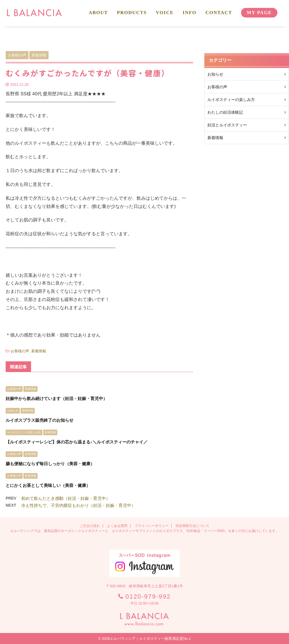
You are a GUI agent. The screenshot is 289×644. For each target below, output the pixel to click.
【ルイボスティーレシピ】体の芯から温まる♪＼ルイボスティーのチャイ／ (77, 442)
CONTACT (219, 13)
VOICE (165, 13)
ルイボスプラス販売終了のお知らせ (40, 420)
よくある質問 (117, 526)
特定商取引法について (192, 526)
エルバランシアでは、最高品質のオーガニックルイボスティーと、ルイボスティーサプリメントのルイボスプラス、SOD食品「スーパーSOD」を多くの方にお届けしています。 (144, 531)
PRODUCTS (132, 13)
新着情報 (39, 351)
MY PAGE (259, 13)
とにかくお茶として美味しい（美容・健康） (48, 485)
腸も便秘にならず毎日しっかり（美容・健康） (50, 464)
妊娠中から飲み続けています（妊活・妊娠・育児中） (56, 398)
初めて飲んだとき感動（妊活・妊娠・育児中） (66, 498)
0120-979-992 (148, 596)
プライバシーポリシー (152, 526)
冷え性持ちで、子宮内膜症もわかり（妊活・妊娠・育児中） (78, 505)
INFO (190, 13)
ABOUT (98, 13)
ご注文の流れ (90, 526)
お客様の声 (20, 351)
